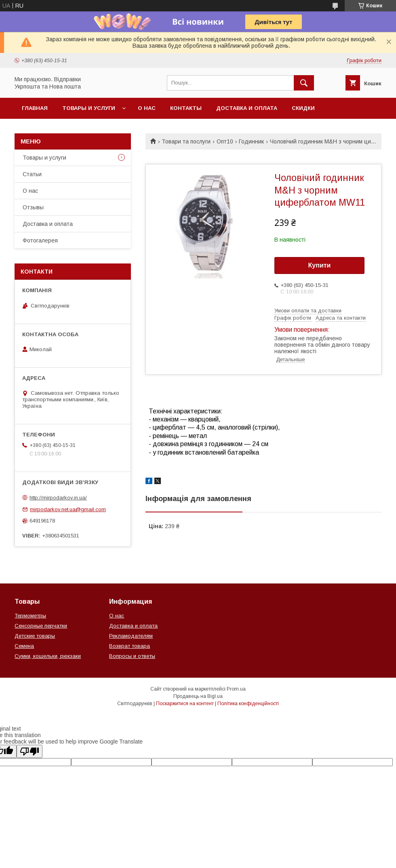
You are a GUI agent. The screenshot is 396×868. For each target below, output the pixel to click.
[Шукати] (304, 83)
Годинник (251, 141)
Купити (320, 265)
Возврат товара (130, 646)
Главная (35, 108)
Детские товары (35, 636)
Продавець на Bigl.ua (198, 696)
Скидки (303, 108)
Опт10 (225, 141)
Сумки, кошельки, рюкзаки (48, 656)
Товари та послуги (186, 141)
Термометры (30, 616)
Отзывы (33, 207)
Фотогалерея (40, 240)
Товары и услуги (89, 108)
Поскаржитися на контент (185, 704)
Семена (24, 646)
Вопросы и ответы (132, 656)
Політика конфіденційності (248, 704)
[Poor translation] (29, 751)
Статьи (32, 174)
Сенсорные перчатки (41, 626)
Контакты (186, 108)
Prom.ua (236, 689)
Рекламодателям (131, 636)
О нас (147, 108)
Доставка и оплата (247, 108)
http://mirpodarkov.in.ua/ (58, 498)
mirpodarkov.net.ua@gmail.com (68, 509)
